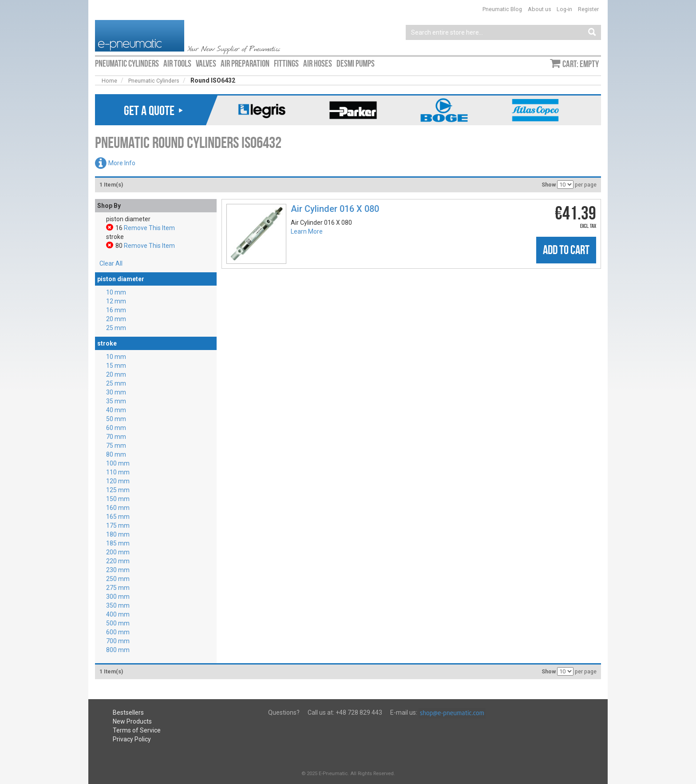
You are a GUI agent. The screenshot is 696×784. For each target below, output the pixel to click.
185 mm (118, 543)
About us (540, 9)
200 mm (118, 552)
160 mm (118, 508)
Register (588, 9)
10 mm (116, 292)
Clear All (111, 263)
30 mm (116, 392)
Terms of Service (137, 730)
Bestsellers (128, 712)
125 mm (118, 490)
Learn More (307, 231)
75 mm (116, 446)
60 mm (116, 428)
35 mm (116, 401)
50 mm (116, 419)
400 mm (118, 614)
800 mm (118, 650)
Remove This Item (149, 228)
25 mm (116, 328)
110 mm (118, 472)
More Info (122, 163)
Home (109, 81)
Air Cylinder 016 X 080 (335, 209)
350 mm (118, 605)
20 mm (116, 319)
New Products (132, 721)
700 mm (118, 641)
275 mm (118, 588)
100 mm (118, 463)
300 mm (118, 597)
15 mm (116, 366)
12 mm (116, 301)
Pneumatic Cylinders (154, 81)
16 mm (116, 310)
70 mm (116, 437)
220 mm (118, 561)
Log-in (564, 9)
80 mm (116, 454)
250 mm (118, 579)
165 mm (118, 517)
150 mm (118, 499)
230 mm (118, 570)
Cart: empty (581, 64)
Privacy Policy (132, 739)
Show (549, 185)
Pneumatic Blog (502, 9)
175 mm (118, 525)
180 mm (118, 534)
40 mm (116, 410)
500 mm (118, 623)
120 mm (118, 481)
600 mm (118, 632)
